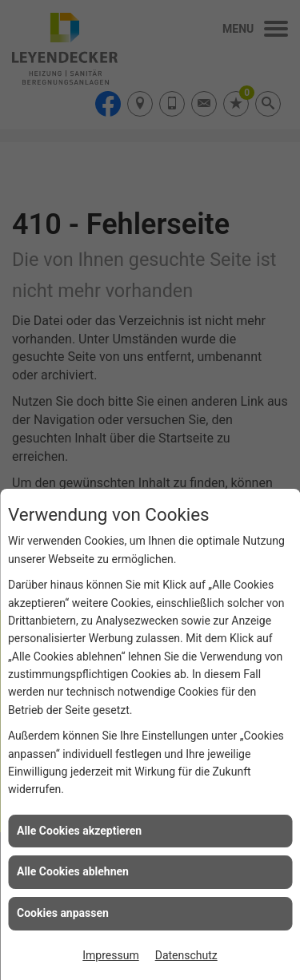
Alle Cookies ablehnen (73, 871)
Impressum (110, 955)
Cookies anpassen (63, 913)
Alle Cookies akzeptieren (79, 831)
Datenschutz (186, 955)
